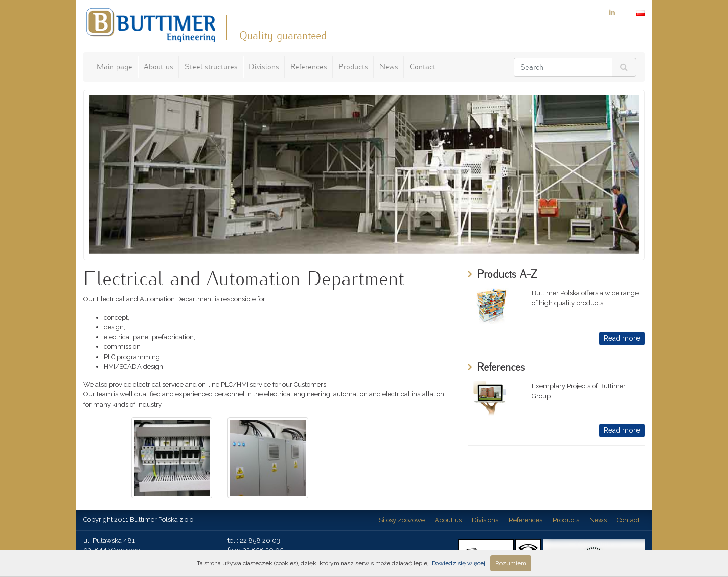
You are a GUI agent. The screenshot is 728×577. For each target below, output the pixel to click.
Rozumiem (511, 563)
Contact (422, 67)
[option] (364, 174)
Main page (115, 67)
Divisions (264, 67)
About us (158, 67)
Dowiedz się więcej (459, 563)
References (309, 67)
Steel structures (211, 67)
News (389, 67)
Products (353, 67)
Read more (622, 338)
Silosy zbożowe (402, 520)
